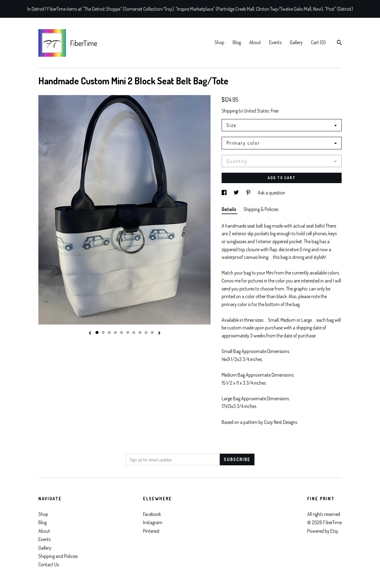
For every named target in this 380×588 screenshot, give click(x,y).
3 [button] (109, 332)
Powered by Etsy (323, 531)
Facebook (152, 514)
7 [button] (134, 332)
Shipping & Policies (261, 209)
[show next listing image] (159, 333)
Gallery (296, 42)
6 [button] (128, 332)
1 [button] (97, 332)
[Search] (339, 43)
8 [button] (140, 332)
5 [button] (122, 332)
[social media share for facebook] (225, 193)
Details (229, 209)
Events (275, 42)
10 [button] (152, 332)
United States (256, 111)
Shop (219, 42)
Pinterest (151, 531)
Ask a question (271, 193)
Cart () (318, 42)
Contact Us (49, 564)
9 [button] (146, 332)
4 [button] (115, 332)
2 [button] (103, 332)
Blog (237, 42)
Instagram (153, 522)
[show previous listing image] (90, 333)
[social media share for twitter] (237, 193)
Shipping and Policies (58, 556)
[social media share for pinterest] (249, 193)
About (255, 42)
